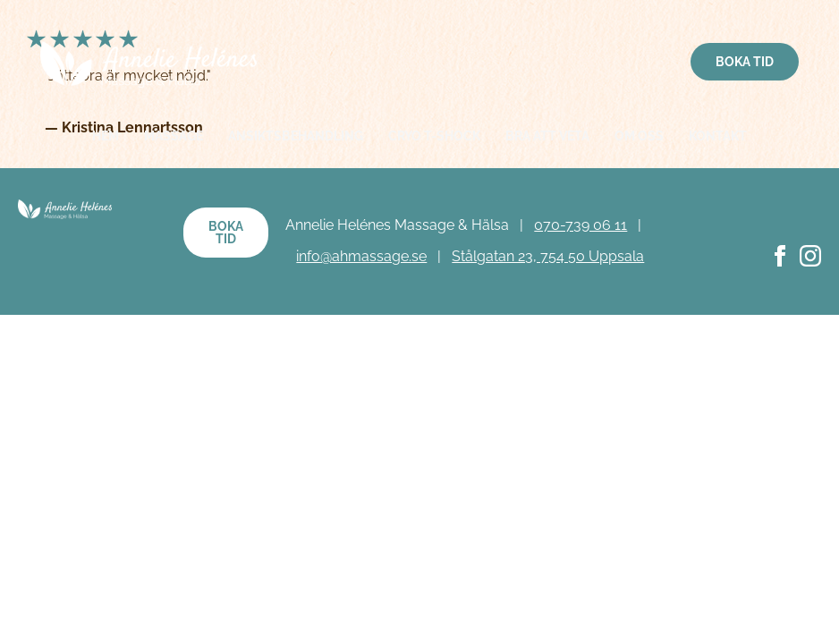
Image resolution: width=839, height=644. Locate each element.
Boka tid (745, 62)
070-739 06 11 (581, 225)
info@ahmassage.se (361, 256)
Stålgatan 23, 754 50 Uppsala (548, 256)
